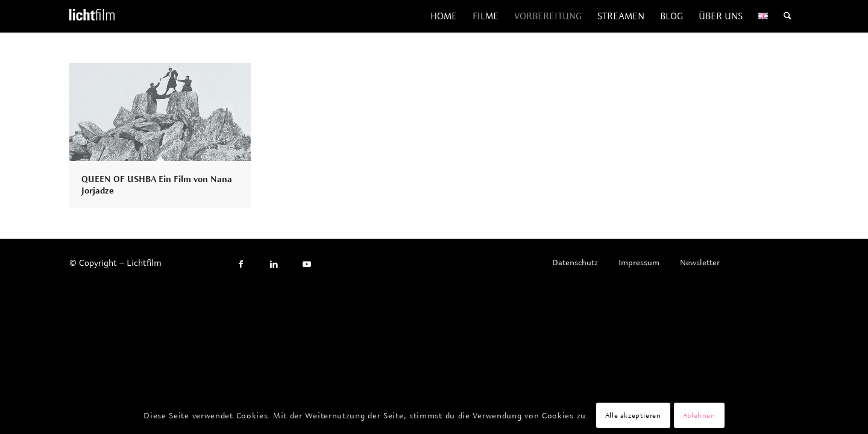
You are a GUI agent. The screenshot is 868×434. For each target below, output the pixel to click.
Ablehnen (699, 415)
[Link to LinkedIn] (274, 264)
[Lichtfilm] (92, 16)
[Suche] (788, 16)
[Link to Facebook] (241, 264)
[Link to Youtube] (307, 264)
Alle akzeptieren (633, 415)
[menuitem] (444, 16)
